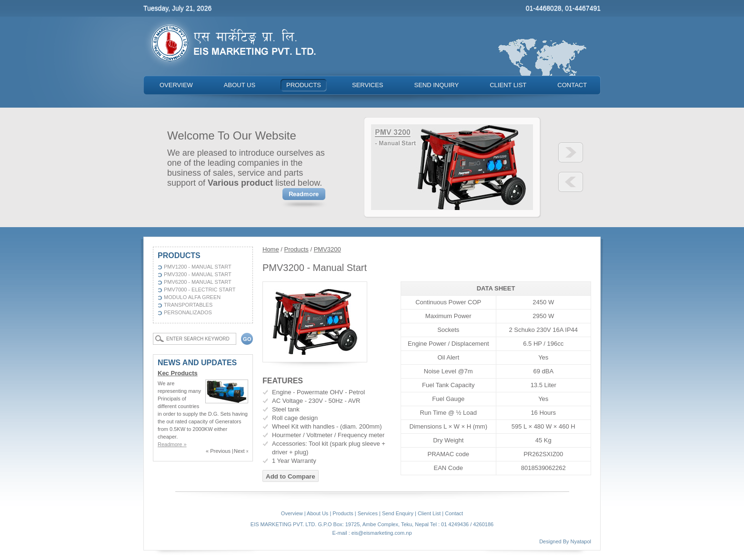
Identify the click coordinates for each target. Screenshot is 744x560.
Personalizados (188, 312)
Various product (240, 183)
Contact (454, 513)
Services (368, 513)
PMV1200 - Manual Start (198, 267)
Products (297, 249)
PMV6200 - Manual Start (198, 282)
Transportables (188, 305)
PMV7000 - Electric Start (200, 290)
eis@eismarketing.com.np (382, 533)
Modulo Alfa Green (192, 297)
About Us (317, 513)
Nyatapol (581, 541)
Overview (292, 513)
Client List (429, 513)
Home (271, 249)
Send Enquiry (398, 513)
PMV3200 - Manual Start (198, 274)
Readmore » (172, 444)
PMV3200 (327, 249)
